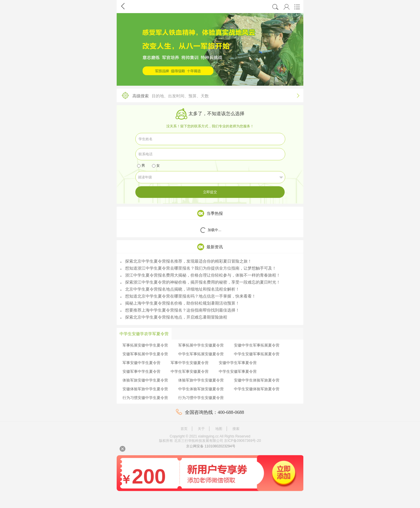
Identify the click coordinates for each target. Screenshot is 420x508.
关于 (201, 429)
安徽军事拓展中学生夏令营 (145, 354)
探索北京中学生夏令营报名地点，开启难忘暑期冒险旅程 (174, 317)
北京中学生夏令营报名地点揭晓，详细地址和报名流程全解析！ (180, 289)
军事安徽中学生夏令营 (141, 363)
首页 (184, 429)
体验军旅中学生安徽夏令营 (201, 380)
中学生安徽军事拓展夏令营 (257, 354)
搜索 (236, 429)
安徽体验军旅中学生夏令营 (145, 389)
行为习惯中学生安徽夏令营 (201, 398)
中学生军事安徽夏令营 (190, 371)
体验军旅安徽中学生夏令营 (145, 380)
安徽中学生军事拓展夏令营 (257, 345)
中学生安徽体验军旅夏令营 (257, 389)
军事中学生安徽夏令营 (190, 363)
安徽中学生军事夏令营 (238, 363)
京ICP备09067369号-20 (243, 441)
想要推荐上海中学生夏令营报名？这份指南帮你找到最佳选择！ (180, 310)
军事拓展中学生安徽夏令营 (201, 345)
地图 (219, 429)
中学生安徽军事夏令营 (238, 371)
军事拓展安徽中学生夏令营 (145, 345)
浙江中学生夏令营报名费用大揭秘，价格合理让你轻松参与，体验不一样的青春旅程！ (200, 275)
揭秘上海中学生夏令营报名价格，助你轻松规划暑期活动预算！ (180, 303)
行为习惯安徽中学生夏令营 (145, 398)
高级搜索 (209, 95)
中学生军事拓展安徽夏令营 (201, 354)
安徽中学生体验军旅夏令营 (257, 380)
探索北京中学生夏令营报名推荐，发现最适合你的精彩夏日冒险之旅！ (186, 261)
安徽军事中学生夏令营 (141, 371)
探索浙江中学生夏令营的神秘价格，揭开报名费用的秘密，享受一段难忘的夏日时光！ (200, 282)
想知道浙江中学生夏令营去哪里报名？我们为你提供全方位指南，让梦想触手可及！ (198, 268)
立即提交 (210, 192)
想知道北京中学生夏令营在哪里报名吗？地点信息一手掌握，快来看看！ (188, 296)
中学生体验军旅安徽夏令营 (201, 389)
